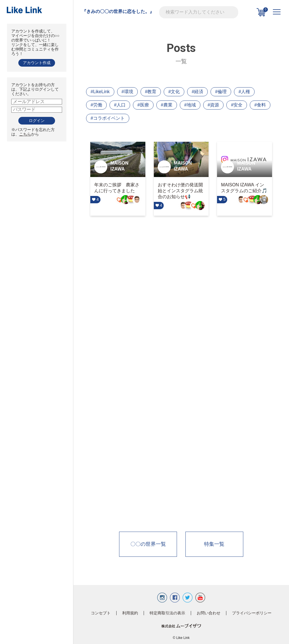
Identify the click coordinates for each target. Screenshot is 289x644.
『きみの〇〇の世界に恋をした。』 (118, 11)
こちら (25, 134)
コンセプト (101, 613)
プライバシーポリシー (252, 613)
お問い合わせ (209, 613)
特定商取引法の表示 (167, 613)
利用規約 (130, 613)
